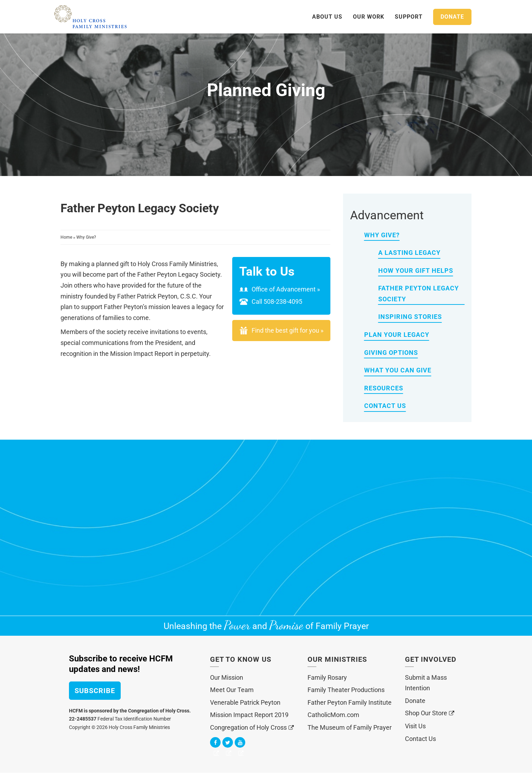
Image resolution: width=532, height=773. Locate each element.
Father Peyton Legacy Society (419, 294)
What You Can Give (398, 370)
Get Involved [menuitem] (431, 659)
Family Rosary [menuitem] (327, 677)
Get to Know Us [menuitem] (241, 659)
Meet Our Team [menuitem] (232, 690)
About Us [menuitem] (327, 17)
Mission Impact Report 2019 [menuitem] (249, 715)
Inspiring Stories (410, 317)
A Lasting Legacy (409, 253)
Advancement (387, 215)
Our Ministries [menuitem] (337, 659)
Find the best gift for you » (287, 330)
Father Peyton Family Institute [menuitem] (350, 702)
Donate (452, 17)
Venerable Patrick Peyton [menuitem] (245, 702)
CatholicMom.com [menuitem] (333, 715)
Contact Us (385, 406)
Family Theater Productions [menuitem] (346, 690)
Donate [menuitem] (415, 701)
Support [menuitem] (409, 17)
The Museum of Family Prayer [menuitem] (350, 727)
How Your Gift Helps (416, 271)
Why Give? (86, 237)
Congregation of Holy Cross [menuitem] (248, 727)
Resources (384, 388)
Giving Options (391, 353)
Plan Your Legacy (397, 335)
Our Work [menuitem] (369, 17)
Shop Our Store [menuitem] (426, 713)
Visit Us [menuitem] (415, 726)
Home (67, 237)
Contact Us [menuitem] (420, 739)
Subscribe (95, 691)
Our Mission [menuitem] (227, 677)
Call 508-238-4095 (271, 301)
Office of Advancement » (280, 289)
